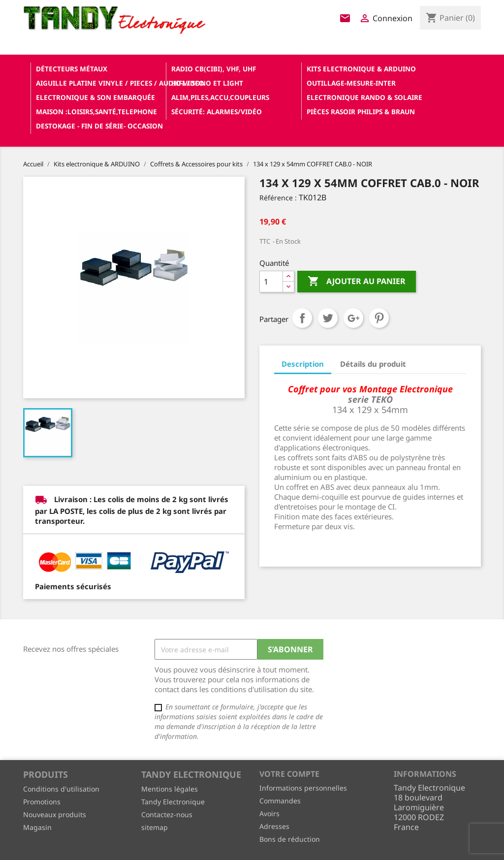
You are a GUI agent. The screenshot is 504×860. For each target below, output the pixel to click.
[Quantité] (271, 282)
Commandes (280, 801)
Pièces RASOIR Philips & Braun (361, 111)
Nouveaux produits (55, 814)
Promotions (42, 802)
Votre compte (289, 774)
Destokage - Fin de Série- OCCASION (99, 126)
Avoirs (269, 813)
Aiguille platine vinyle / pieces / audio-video (100, 83)
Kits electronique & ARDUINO (361, 69)
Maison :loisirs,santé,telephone (96, 111)
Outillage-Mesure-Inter (351, 83)
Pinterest (379, 318)
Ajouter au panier (357, 282)
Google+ (353, 318)
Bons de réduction (290, 839)
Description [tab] (303, 364)
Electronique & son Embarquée (95, 97)
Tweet (328, 318)
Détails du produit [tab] (373, 364)
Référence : (278, 198)
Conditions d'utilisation (61, 789)
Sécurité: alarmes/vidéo (217, 111)
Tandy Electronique (173, 802)
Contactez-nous (167, 814)
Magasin (37, 827)
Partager (302, 318)
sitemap (155, 827)
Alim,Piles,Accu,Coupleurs (220, 97)
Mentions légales (170, 789)
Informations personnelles (303, 788)
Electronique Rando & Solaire (364, 97)
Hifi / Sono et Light (207, 83)
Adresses (274, 826)
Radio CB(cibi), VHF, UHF (214, 69)
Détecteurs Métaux (72, 69)
